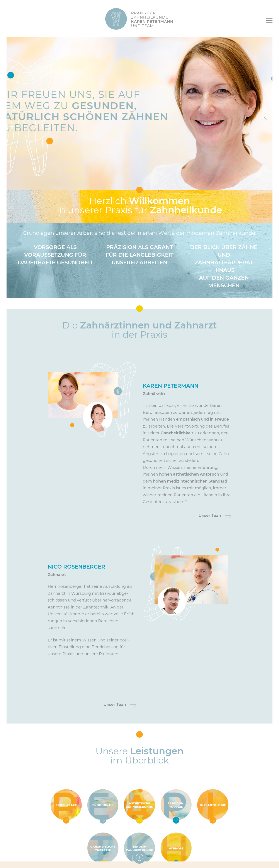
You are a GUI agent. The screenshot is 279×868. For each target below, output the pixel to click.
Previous (15, 120)
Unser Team (211, 516)
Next (264, 120)
